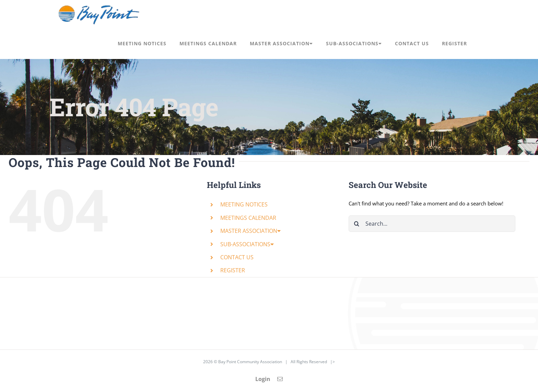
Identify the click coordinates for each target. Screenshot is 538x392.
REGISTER (233, 270)
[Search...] (432, 224)
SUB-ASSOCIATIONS (247, 244)
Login (263, 379)
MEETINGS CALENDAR (248, 218)
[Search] (357, 224)
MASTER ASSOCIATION (250, 231)
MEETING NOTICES (244, 204)
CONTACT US (237, 257)
